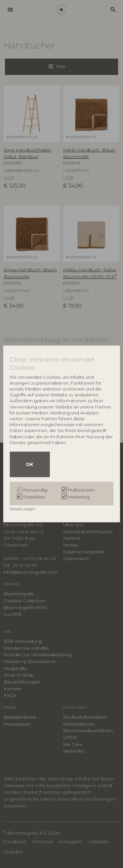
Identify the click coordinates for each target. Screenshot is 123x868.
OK (30, 464)
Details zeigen (23, 509)
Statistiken (34, 497)
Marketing (79, 497)
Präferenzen (81, 490)
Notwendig (35, 490)
